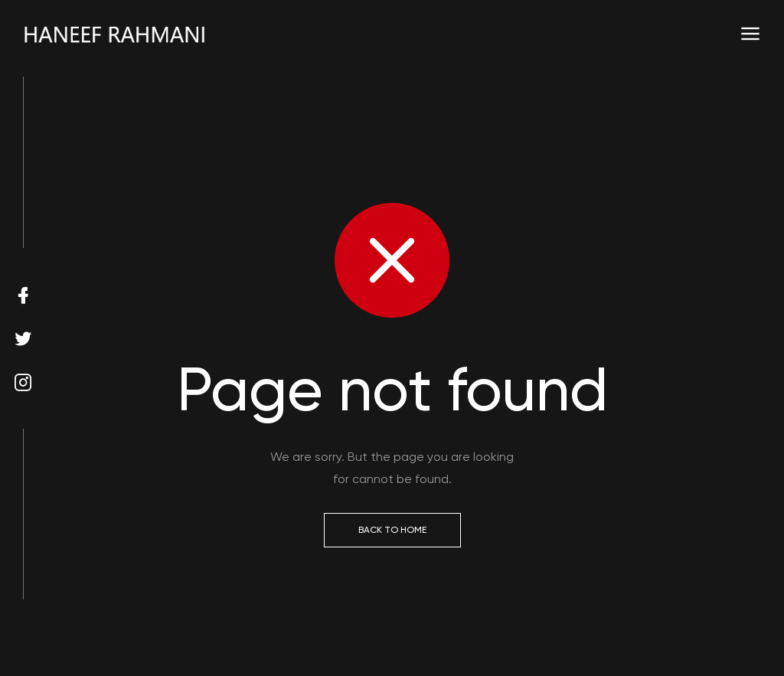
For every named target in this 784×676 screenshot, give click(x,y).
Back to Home (392, 530)
